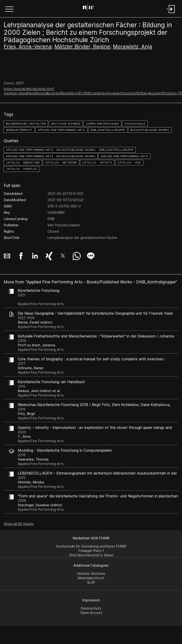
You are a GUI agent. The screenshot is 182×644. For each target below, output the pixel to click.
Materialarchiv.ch (91, 578)
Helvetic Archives (91, 573)
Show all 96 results (19, 524)
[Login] (171, 13)
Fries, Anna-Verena (28, 46)
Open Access (91, 613)
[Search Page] (90, 8)
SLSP (91, 582)
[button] (9, 10)
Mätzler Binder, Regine (82, 46)
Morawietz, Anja (133, 46)
